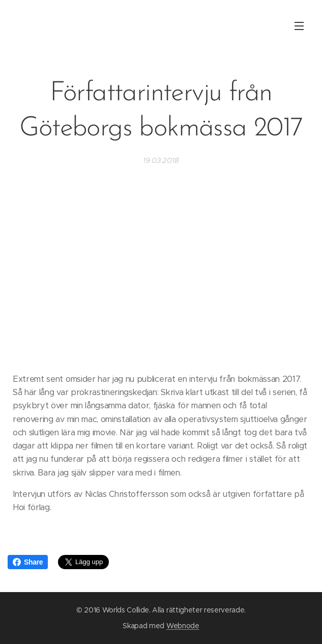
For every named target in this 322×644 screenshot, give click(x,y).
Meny (299, 26)
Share (28, 562)
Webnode (183, 626)
